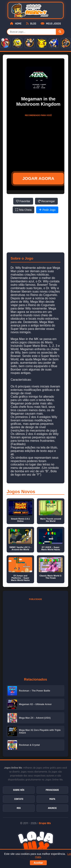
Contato (19, 799)
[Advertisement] (38, 142)
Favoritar (23, 201)
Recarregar (46, 201)
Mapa (52, 799)
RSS (19, 808)
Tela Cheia (24, 210)
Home (16, 24)
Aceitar (38, 863)
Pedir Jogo (47, 210)
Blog (31, 24)
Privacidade (52, 790)
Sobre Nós (19, 790)
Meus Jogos (51, 24)
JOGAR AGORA (38, 178)
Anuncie (52, 808)
